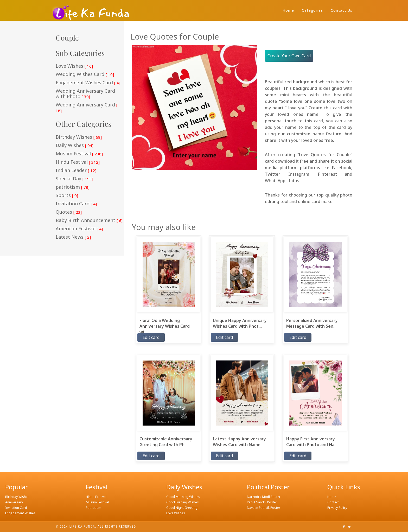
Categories (312, 10)
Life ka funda (82, 527)
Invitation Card (76, 204)
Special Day (74, 179)
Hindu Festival (78, 162)
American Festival (79, 229)
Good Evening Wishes (183, 502)
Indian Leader (76, 170)
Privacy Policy (337, 508)
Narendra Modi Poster (264, 497)
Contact (333, 502)
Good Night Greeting (182, 508)
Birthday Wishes (79, 137)
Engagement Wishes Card (88, 83)
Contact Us (342, 10)
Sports (67, 195)
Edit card (151, 337)
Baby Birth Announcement (89, 220)
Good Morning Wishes (183, 497)
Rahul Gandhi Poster (262, 502)
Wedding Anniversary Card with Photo (85, 94)
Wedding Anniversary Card (87, 108)
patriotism (73, 187)
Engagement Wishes (20, 513)
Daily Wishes (75, 145)
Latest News (73, 237)
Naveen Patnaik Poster (264, 508)
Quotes (69, 212)
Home (288, 10)
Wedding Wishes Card (85, 74)
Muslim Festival (79, 154)
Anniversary (14, 502)
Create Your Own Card (289, 56)
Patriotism (94, 508)
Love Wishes (74, 66)
